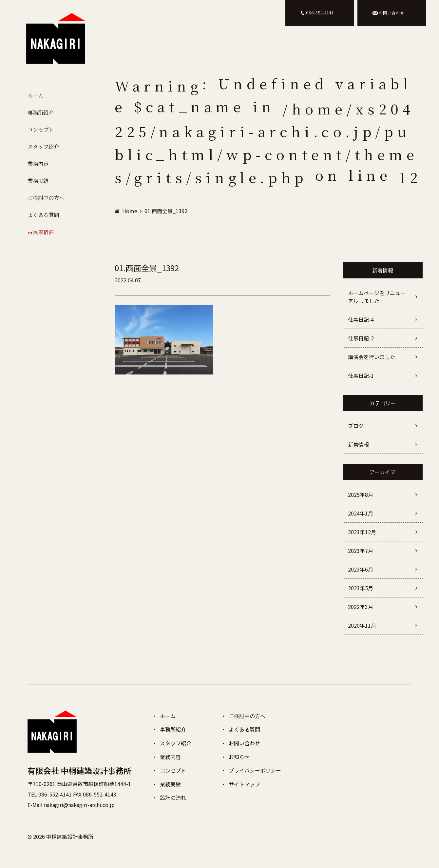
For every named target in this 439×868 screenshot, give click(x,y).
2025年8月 (361, 495)
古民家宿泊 (41, 241)
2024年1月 (361, 513)
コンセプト (41, 132)
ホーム (35, 96)
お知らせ (239, 757)
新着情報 (358, 444)
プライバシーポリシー (255, 770)
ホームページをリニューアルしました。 (377, 297)
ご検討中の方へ (47, 205)
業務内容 (38, 169)
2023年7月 (361, 551)
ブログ (356, 426)
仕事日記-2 (361, 338)
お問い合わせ (244, 743)
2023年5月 (361, 588)
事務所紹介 (41, 114)
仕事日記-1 (361, 375)
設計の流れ (173, 797)
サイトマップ (244, 784)
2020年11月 (362, 625)
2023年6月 (361, 569)
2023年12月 (362, 532)
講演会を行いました (372, 357)
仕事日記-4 (361, 319)
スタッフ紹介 (44, 151)
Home (130, 211)
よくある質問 (44, 223)
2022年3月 (361, 607)
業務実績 (38, 187)
